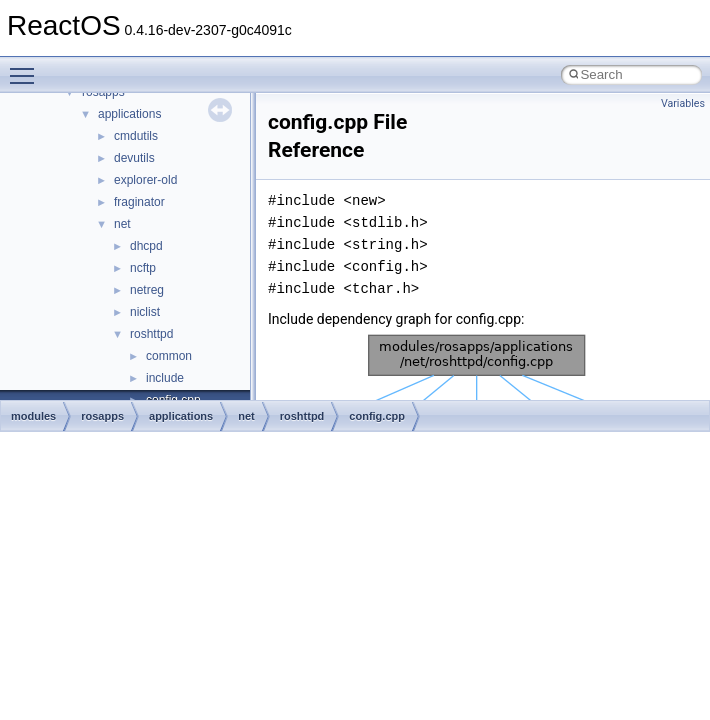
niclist (145, 312)
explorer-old (145, 180)
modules (33, 416)
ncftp (143, 268)
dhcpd (146, 246)
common (169, 356)
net (122, 224)
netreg (147, 290)
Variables (683, 103)
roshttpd (151, 334)
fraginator (139, 202)
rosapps (102, 416)
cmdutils (136, 136)
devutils (134, 158)
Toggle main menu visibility (27, 67)
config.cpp (377, 416)
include (165, 378)
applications (129, 114)
